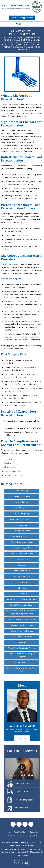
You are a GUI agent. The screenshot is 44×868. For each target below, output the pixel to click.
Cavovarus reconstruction (22, 537)
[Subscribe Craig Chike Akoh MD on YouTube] (25, 824)
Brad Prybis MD (22, 855)
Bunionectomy (22, 525)
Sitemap (23, 843)
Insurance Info (22, 808)
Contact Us (33, 836)
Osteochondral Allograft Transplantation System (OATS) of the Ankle (22, 612)
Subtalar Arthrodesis (22, 577)
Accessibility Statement (25, 846)
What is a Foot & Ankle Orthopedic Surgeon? (22, 655)
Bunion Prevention (22, 663)
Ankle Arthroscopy (22, 491)
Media (22, 836)
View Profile (22, 738)
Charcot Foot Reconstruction (22, 542)
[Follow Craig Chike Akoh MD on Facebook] (13, 824)
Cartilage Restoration (22, 531)
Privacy (15, 843)
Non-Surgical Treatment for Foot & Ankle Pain (22, 670)
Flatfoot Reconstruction (22, 548)
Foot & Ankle (25, 45)
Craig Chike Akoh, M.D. (22, 726)
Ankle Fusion (22, 588)
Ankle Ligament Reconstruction (22, 519)
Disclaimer (6, 843)
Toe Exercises (22, 643)
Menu (21, 24)
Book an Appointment (24, 18)
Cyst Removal (22, 594)
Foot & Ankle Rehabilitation (22, 554)
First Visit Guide (23, 784)
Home (8, 832)
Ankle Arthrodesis (22, 502)
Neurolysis (22, 565)
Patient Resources (22, 751)
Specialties (34, 832)
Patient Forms (22, 792)
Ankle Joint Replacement (22, 508)
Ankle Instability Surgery (22, 514)
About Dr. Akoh (20, 832)
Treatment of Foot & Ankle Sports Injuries (22, 600)
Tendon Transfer (22, 582)
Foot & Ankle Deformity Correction (22, 620)
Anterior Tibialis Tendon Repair (22, 631)
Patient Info (9, 45)
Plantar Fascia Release (22, 571)
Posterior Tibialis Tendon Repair (22, 625)
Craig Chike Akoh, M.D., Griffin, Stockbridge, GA (22, 40)
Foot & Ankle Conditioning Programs (22, 648)
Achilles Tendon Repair (22, 497)
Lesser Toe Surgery (22, 559)
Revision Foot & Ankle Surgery (22, 605)
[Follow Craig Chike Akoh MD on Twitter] (19, 824)
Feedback (32, 843)
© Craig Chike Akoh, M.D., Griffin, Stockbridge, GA (22, 851)
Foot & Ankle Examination (22, 637)
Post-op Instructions (25, 800)
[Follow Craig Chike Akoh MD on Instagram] (31, 824)
